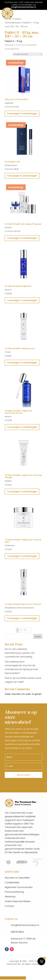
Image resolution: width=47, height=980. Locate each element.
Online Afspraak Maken (18, 901)
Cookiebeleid (12, 882)
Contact (9, 906)
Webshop (10, 897)
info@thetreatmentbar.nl (24, 7)
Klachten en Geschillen (17, 878)
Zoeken (38, 637)
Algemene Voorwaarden (19, 887)
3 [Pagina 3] (25, 630)
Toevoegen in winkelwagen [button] (22, 114)
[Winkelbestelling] (27, 54)
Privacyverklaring (14, 892)
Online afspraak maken (13, 978)
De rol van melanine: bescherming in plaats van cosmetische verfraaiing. (20, 653)
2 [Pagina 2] (21, 630)
